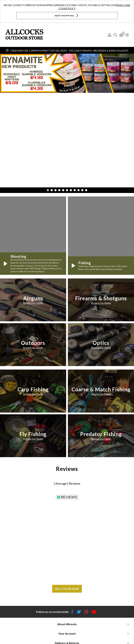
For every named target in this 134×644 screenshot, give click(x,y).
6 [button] (67, 190)
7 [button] (71, 190)
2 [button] (52, 190)
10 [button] (82, 190)
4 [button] (59, 190)
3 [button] (55, 190)
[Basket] (121, 35)
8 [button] (75, 190)
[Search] (115, 35)
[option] (67, 121)
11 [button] (86, 190)
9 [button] (79, 190)
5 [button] (63, 190)
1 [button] (48, 190)
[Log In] (110, 35)
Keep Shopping (67, 15)
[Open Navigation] (127, 35)
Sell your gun (67, 589)
